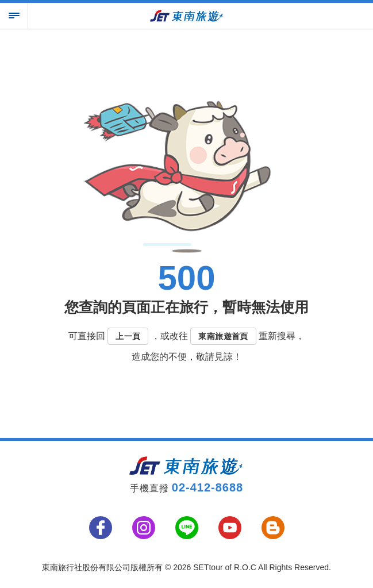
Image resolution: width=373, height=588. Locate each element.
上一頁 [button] (128, 336)
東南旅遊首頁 (223, 336)
